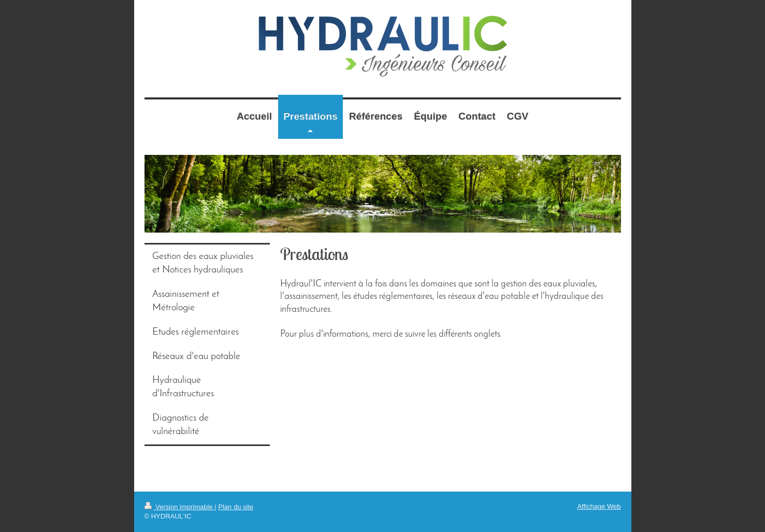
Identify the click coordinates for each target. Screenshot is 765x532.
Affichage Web (599, 506)
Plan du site (236, 507)
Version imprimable (180, 507)
